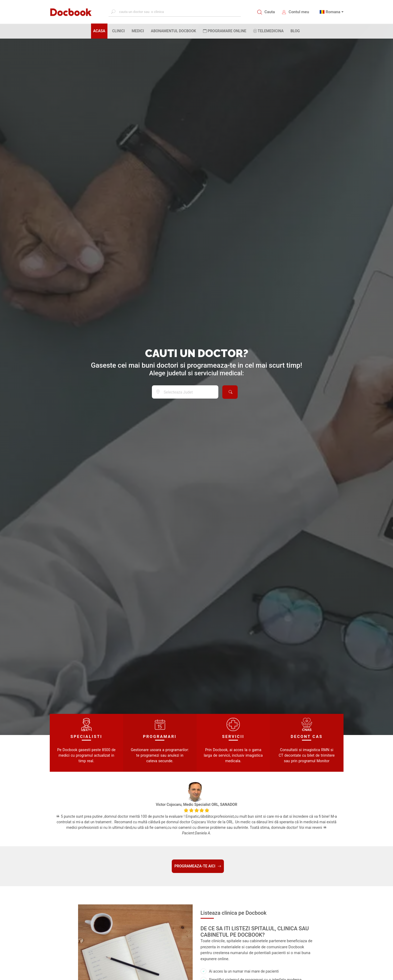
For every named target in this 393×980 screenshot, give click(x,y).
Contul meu (299, 12)
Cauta (270, 12)
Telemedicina (268, 31)
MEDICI (138, 31)
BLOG (295, 31)
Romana (333, 12)
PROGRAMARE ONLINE (225, 31)
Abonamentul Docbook (173, 31)
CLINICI (119, 31)
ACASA (100, 31)
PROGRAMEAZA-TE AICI (198, 866)
